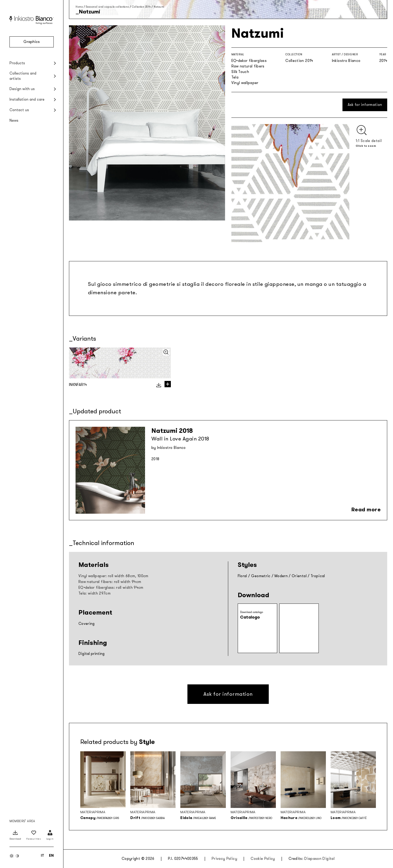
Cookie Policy (263, 859)
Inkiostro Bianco (346, 61)
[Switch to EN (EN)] (51, 855)
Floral (242, 576)
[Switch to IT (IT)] (43, 855)
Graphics (32, 42)
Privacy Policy (224, 859)
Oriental (299, 576)
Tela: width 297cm (94, 593)
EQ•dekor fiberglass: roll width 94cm (111, 588)
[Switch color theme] (14, 856)
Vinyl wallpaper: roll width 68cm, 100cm (113, 576)
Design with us (22, 89)
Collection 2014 (141, 7)
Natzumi (159, 7)
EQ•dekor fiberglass (249, 61)
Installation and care (27, 99)
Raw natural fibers (248, 66)
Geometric (261, 576)
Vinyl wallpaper (245, 83)
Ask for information (365, 105)
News (14, 121)
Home (79, 7)
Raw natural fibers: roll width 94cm (110, 582)
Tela (235, 77)
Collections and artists (23, 76)
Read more (366, 509)
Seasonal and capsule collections (107, 7)
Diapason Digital (319, 859)
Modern (281, 576)
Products (17, 63)
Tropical (318, 576)
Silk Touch (240, 72)
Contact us (19, 110)
